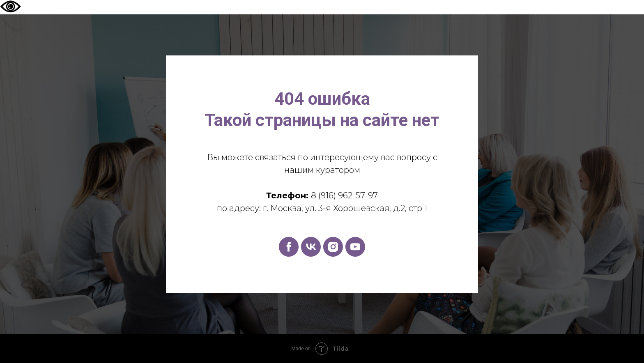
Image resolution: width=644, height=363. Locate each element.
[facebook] (289, 247)
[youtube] (355, 247)
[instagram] (333, 247)
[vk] (311, 247)
